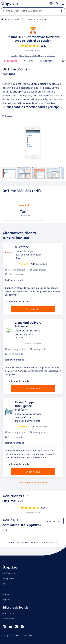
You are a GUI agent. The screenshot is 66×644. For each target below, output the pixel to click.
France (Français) (24, 635)
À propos (6, 594)
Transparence (8, 579)
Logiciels (6, 599)
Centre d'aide (8, 619)
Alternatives (47, 61)
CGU (4, 584)
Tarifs (28, 61)
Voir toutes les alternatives (33, 483)
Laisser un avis (53, 521)
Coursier (28, 19)
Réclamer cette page (47, 56)
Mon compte (8, 613)
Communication (14, 19)
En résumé (10, 61)
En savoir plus (33, 309)
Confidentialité (9, 573)
